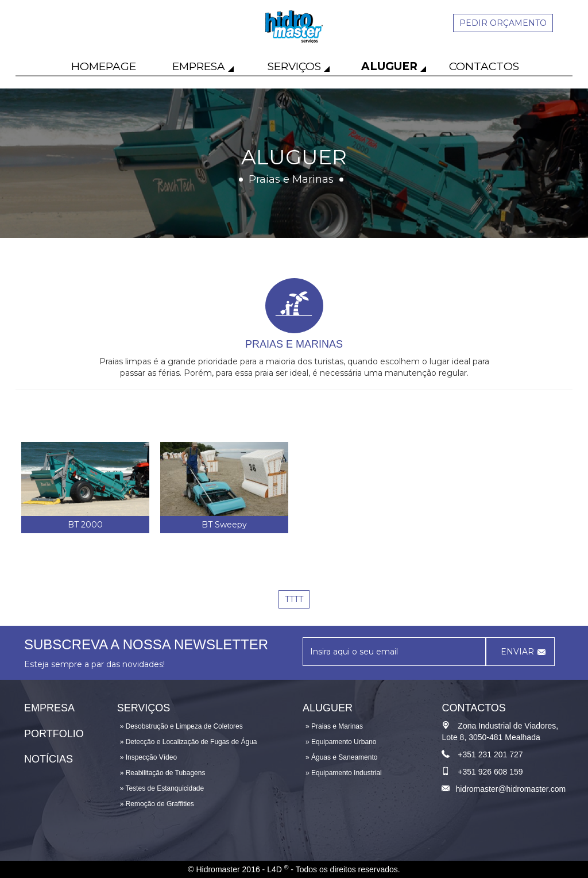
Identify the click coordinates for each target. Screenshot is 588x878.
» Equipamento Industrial (344, 773)
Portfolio (54, 734)
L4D (278, 869)
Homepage (104, 66)
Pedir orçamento (503, 23)
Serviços (294, 66)
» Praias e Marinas (334, 726)
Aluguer (389, 66)
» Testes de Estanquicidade (162, 788)
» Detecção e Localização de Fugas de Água (189, 742)
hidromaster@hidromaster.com (510, 789)
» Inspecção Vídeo (148, 757)
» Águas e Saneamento (341, 757)
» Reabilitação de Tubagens (163, 773)
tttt (294, 599)
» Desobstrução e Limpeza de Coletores (181, 726)
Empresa (199, 66)
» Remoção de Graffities (157, 804)
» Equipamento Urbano (341, 742)
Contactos (484, 66)
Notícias (49, 759)
